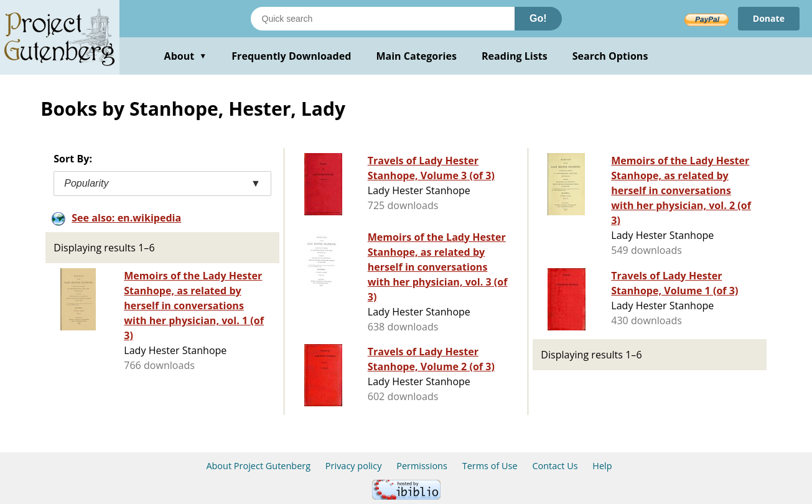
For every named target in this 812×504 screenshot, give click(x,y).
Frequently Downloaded (291, 56)
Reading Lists (515, 56)
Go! (538, 18)
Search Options (610, 56)
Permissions (422, 466)
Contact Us (555, 466)
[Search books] (383, 19)
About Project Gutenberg (258, 466)
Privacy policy (354, 466)
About (186, 56)
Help (602, 466)
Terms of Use (490, 466)
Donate (769, 18)
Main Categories (416, 56)
